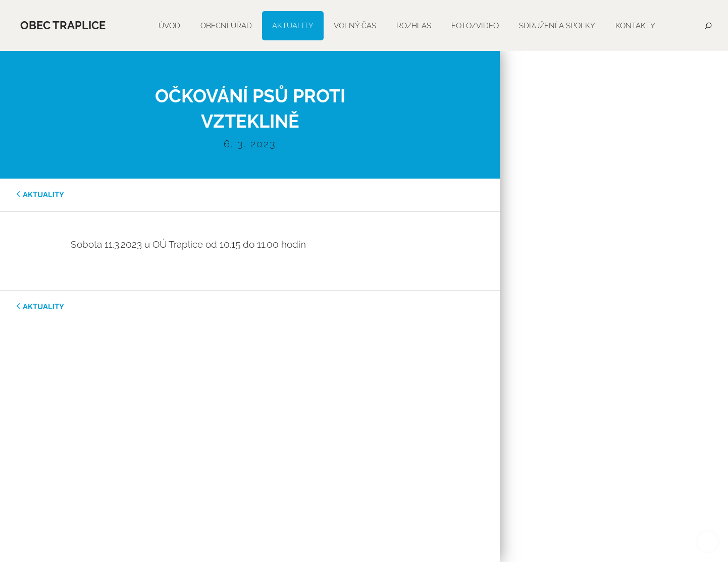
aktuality (43, 195)
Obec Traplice (63, 25)
